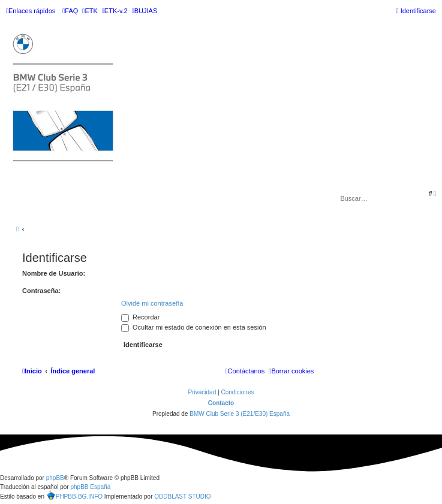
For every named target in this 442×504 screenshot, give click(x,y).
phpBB (55, 478)
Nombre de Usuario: (54, 273)
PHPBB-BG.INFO (74, 495)
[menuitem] (70, 11)
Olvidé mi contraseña (152, 303)
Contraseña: (41, 291)
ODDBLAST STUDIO (182, 497)
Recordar (140, 317)
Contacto (221, 403)
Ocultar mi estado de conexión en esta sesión (194, 327)
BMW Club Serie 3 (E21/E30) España (240, 414)
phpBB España (90, 487)
